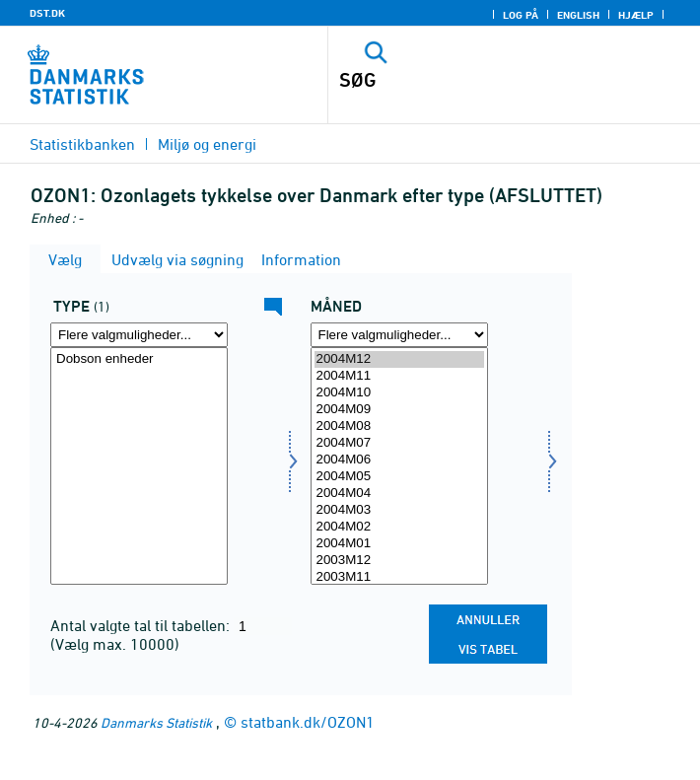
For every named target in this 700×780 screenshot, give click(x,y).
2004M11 (399, 376)
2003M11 (399, 577)
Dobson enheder (139, 359)
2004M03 (399, 510)
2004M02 (399, 527)
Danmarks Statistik (156, 722)
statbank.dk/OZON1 (308, 722)
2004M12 (399, 359)
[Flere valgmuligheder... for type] (139, 335)
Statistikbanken (82, 144)
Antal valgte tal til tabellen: (142, 625)
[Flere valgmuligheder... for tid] (399, 335)
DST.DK (47, 13)
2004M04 (399, 494)
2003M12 (399, 561)
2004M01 (399, 544)
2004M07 (399, 443)
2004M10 (399, 393)
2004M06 (399, 460)
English (578, 15)
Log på (521, 15)
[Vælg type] (139, 466)
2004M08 (399, 426)
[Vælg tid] (399, 466)
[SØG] (478, 80)
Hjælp (636, 15)
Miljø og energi (207, 144)
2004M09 (399, 410)
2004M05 (399, 477)
